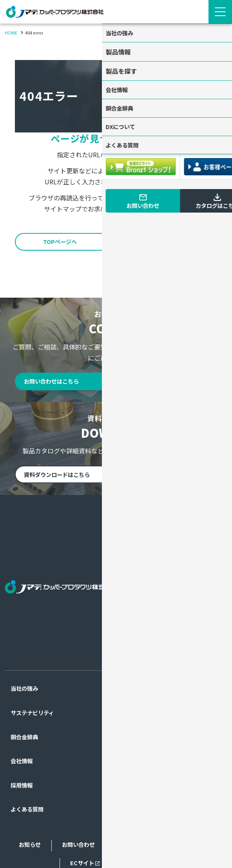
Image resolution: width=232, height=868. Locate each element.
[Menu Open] (220, 12)
